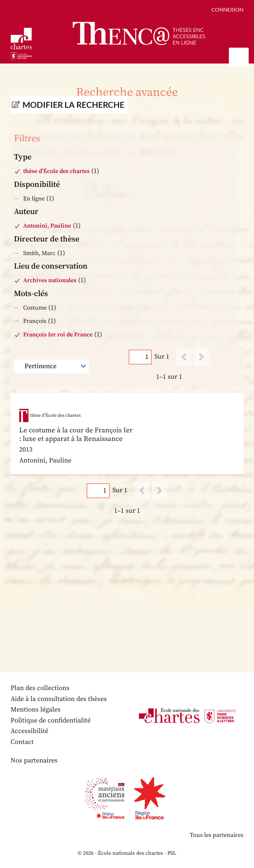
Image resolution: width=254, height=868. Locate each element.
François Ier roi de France (58, 335)
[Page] (140, 357)
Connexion (227, 9)
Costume (35, 308)
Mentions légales (36, 710)
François (35, 321)
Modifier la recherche (73, 105)
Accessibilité (29, 731)
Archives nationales (50, 280)
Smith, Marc (39, 253)
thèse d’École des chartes (56, 171)
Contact (22, 742)
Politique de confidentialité (51, 721)
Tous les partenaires (217, 835)
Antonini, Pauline (47, 226)
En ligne (34, 199)
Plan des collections (40, 688)
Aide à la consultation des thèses (59, 699)
